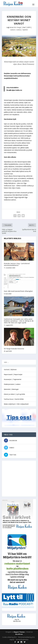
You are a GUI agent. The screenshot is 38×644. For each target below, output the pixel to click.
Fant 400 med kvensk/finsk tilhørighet (18, 291)
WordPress (19, 634)
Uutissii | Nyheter (10, 369)
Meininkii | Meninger (11, 389)
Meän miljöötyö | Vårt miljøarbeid (16, 404)
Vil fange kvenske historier (14, 349)
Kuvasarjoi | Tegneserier (13, 379)
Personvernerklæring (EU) (26, 637)
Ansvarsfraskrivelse (22, 640)
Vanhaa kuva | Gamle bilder (14, 399)
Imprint (12, 640)
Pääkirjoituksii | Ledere (12, 384)
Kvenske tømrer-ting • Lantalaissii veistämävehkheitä (17, 264)
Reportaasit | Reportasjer (13, 374)
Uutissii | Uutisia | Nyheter (19, 30)
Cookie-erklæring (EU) (9, 637)
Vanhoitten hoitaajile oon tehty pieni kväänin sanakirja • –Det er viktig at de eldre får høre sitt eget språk (19, 321)
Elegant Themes (19, 632)
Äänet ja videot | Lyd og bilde (14, 394)
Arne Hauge (17, 27)
